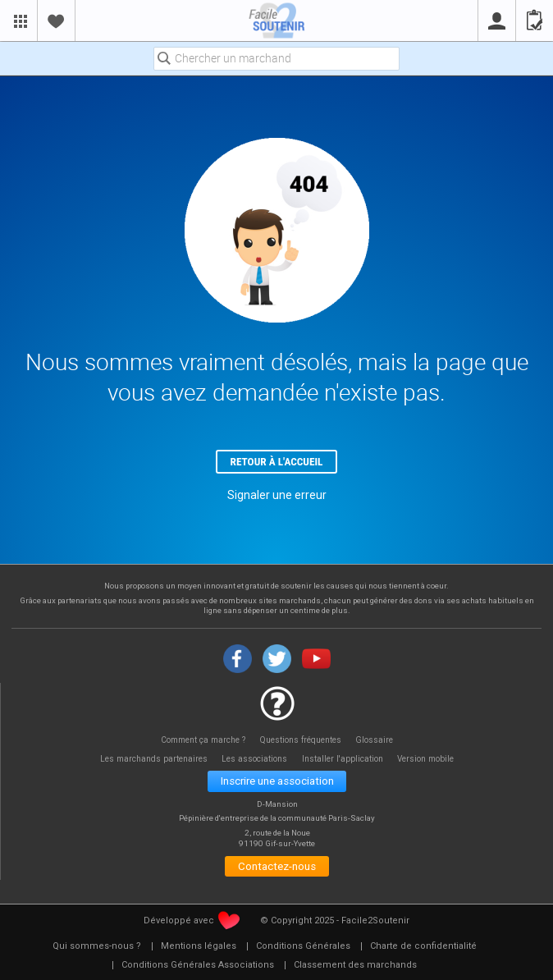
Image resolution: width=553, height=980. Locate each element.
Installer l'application (343, 759)
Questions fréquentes (301, 740)
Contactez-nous (277, 866)
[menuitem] (97, 946)
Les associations (254, 759)
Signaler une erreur (277, 495)
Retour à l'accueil (277, 462)
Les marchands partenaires (154, 759)
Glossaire (374, 740)
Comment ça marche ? (203, 740)
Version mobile (425, 759)
